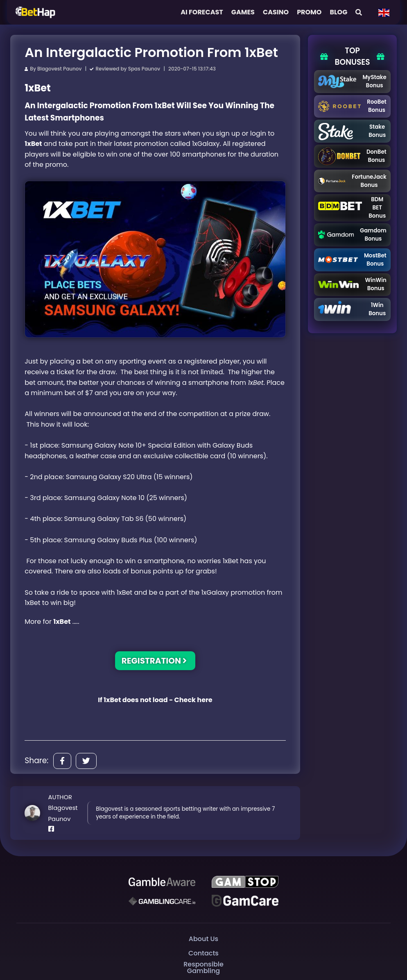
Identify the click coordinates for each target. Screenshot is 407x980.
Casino (276, 12)
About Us (203, 938)
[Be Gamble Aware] (162, 882)
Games (243, 12)
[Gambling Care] (162, 901)
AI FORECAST (202, 12)
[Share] (62, 761)
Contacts (203, 953)
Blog (338, 12)
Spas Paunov (144, 69)
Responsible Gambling (203, 967)
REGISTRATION (154, 661)
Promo (309, 12)
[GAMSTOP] (245, 882)
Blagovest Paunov (59, 69)
